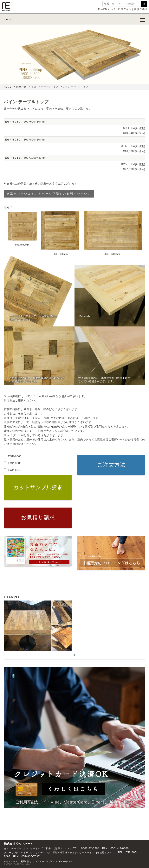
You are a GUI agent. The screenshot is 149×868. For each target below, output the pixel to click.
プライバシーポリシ (45, 861)
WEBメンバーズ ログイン (116, 9)
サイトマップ (11, 861)
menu (7, 19)
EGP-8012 (15, 470)
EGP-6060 (15, 456)
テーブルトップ (50, 87)
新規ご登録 (140, 9)
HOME (8, 87)
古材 (34, 87)
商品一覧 (21, 87)
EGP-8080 (15, 463)
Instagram (65, 861)
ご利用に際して (26, 861)
